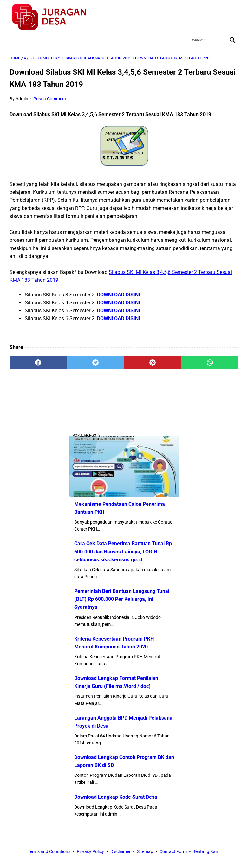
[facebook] (187, 17)
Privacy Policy (90, 851)
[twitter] (202, 17)
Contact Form (173, 851)
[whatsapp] (210, 363)
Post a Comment (50, 99)
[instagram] (232, 17)
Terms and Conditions (49, 851)
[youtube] (217, 17)
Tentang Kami (207, 851)
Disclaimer (121, 851)
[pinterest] (153, 363)
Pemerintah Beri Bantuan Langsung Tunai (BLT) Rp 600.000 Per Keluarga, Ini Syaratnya (122, 599)
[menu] (13, 40)
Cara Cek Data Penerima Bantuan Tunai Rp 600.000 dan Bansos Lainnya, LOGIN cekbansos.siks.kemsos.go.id (123, 551)
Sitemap (145, 851)
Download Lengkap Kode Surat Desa (116, 797)
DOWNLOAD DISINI (119, 295)
